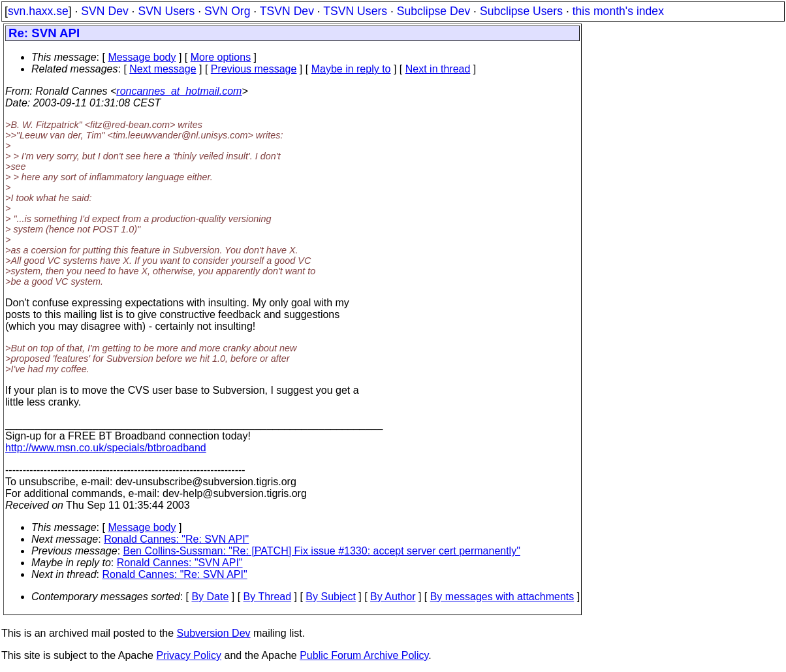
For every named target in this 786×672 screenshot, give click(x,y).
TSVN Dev (287, 11)
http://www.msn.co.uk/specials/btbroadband (106, 448)
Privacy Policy (189, 655)
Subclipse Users (521, 11)
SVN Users (166, 11)
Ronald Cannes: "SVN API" (180, 563)
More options (221, 57)
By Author (393, 597)
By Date (210, 597)
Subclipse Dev (433, 11)
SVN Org (227, 11)
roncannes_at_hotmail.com (179, 91)
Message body (142, 57)
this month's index (618, 11)
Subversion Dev (214, 633)
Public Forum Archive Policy (364, 655)
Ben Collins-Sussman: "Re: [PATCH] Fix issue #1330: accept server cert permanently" (322, 551)
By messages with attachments (502, 597)
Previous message (254, 69)
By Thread (268, 597)
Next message (163, 69)
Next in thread (438, 69)
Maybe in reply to (351, 69)
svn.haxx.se (38, 11)
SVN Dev (104, 11)
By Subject (330, 597)
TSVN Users (355, 11)
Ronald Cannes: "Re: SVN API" (176, 539)
